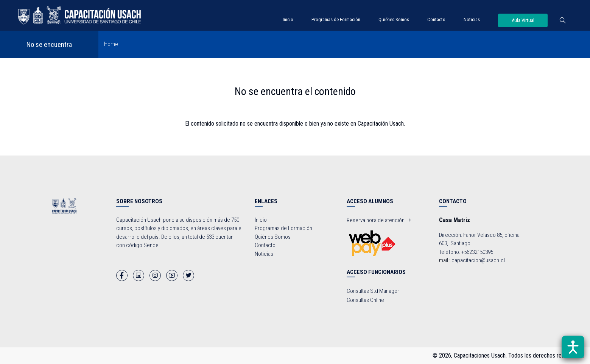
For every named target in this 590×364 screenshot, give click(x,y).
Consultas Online (365, 300)
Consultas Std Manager (373, 291)
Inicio (288, 19)
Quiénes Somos (394, 19)
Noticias (472, 19)
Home (111, 44)
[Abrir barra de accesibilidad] (573, 347)
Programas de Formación (336, 19)
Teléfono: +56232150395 (466, 252)
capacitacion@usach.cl (478, 260)
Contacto (436, 19)
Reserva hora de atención (379, 220)
